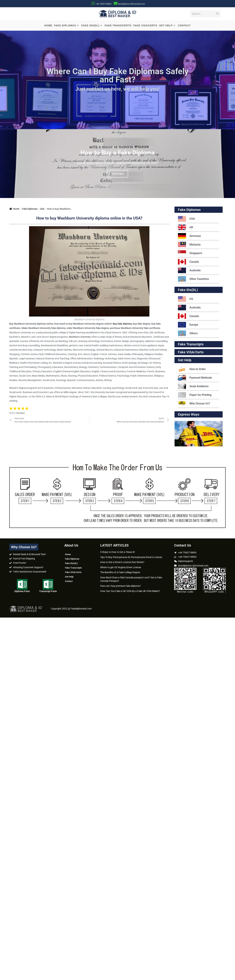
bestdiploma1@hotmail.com (131, 4)
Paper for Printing (195, 395)
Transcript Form (48, 592)
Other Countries (193, 279)
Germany (189, 236)
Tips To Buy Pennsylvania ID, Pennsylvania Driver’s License (131, 557)
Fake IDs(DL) (188, 290)
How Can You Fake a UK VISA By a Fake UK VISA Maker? (130, 591)
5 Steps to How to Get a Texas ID (117, 552)
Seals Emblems (193, 387)
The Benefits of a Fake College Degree (120, 573)
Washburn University (80, 337)
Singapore (190, 253)
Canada (188, 262)
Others (188, 334)
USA (42, 209)
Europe (188, 325)
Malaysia (189, 245)
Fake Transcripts (191, 345)
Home (14, 209)
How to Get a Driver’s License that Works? (122, 563)
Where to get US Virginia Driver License (121, 568)
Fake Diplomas (30, 209)
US (185, 299)
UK (185, 228)
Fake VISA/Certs (191, 352)
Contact (69, 582)
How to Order (192, 369)
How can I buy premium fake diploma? (121, 586)
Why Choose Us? (194, 404)
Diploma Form (22, 592)
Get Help (69, 577)
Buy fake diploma (122, 324)
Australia (189, 271)
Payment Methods (195, 378)
